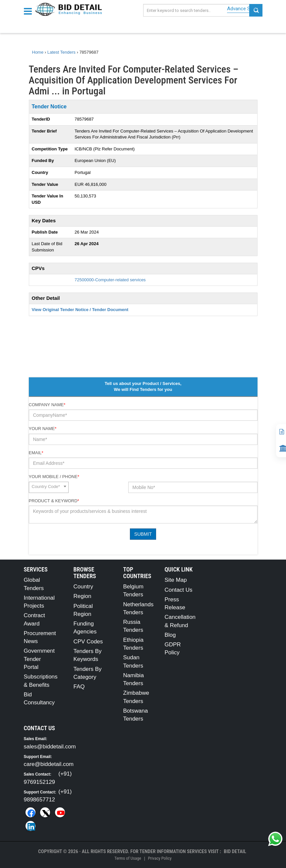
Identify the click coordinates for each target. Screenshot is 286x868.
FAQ (79, 687)
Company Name (47, 405)
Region (83, 596)
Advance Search (245, 9)
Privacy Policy (160, 858)
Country (84, 587)
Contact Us (179, 590)
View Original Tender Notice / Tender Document (80, 310)
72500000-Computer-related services (110, 280)
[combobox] (49, 487)
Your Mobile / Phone (54, 477)
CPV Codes (88, 642)
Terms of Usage (128, 858)
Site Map (176, 580)
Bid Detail (235, 851)
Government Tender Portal (39, 659)
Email (36, 453)
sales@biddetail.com (50, 747)
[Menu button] (29, 11)
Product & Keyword (54, 501)
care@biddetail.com (49, 764)
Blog (170, 635)
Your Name (43, 429)
